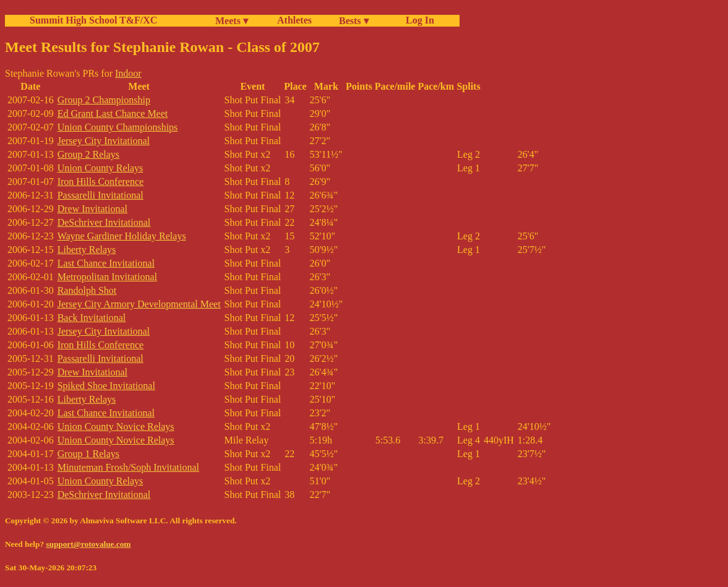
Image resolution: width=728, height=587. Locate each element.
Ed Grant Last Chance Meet (113, 114)
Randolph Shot (87, 290)
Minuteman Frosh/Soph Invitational (128, 467)
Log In (418, 20)
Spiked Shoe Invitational (106, 386)
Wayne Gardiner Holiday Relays (122, 236)
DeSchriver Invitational (104, 222)
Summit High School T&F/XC (93, 20)
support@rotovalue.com (88, 544)
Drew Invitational (92, 209)
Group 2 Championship (104, 100)
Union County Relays (101, 168)
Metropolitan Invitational (107, 277)
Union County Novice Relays (116, 426)
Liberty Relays (87, 250)
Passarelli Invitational (101, 195)
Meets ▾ (232, 21)
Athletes (294, 20)
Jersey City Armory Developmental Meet (139, 304)
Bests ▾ (354, 21)
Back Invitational (92, 318)
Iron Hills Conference (101, 182)
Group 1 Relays (88, 454)
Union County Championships (118, 127)
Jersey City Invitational (104, 141)
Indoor (128, 73)
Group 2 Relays (88, 154)
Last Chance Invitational (106, 263)
